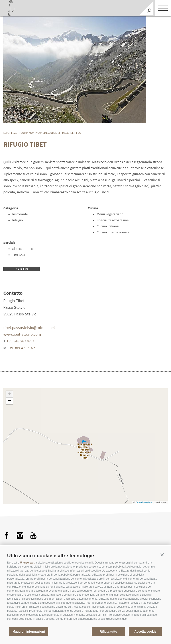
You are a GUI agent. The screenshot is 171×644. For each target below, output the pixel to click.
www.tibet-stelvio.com (22, 334)
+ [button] (9, 394)
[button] (162, 555)
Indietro (21, 269)
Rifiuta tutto (109, 632)
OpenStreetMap (145, 502)
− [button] (9, 401)
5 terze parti (28, 563)
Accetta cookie (146, 632)
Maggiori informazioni (29, 632)
